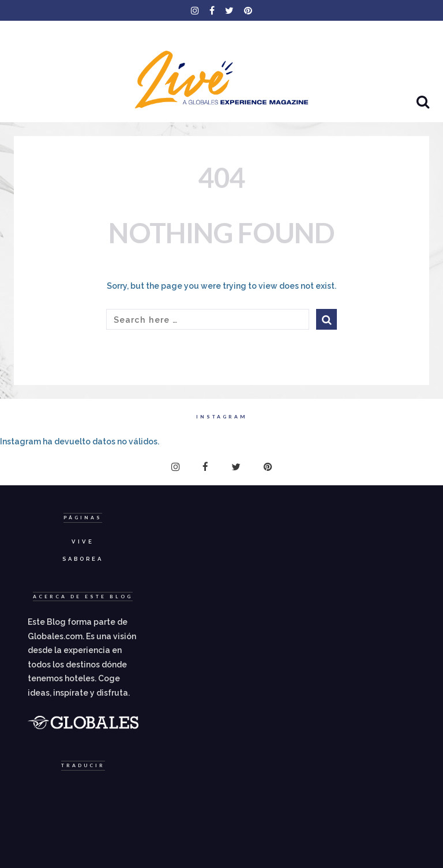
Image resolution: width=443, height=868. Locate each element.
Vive (83, 541)
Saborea (83, 559)
